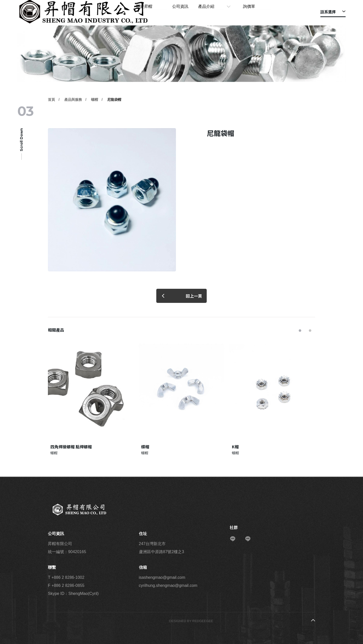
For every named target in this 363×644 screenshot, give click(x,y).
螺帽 (95, 113)
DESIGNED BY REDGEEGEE (191, 621)
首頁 (51, 113)
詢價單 (255, 12)
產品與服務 (73, 113)
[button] (300, 331)
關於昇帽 (178, 12)
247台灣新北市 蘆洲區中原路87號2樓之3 (162, 548)
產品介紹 (225, 12)
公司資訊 (202, 12)
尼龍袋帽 (114, 113)
